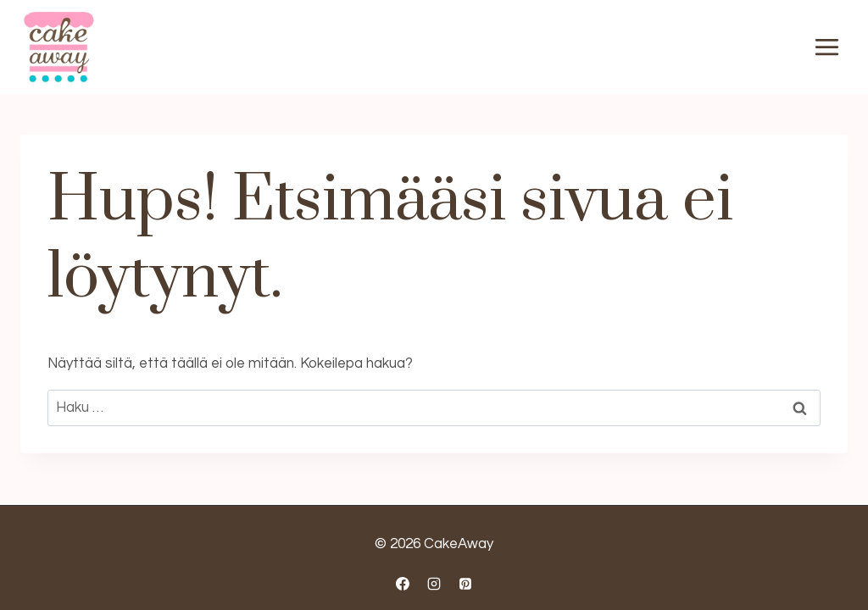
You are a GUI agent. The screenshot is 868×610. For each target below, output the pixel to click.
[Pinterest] (465, 584)
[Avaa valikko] (826, 47)
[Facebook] (403, 584)
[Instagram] (434, 584)
